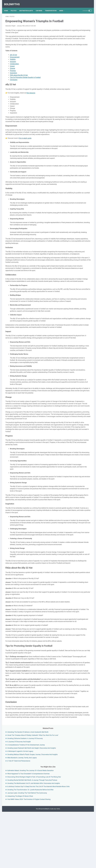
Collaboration (14, 69)
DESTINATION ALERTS (27, 7)
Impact (12, 71)
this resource (31, 100)
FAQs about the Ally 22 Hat (19, 80)
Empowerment (15, 62)
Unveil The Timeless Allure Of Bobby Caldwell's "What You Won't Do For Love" (80, 29)
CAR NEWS (40, 7)
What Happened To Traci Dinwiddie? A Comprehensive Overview (80, 99)
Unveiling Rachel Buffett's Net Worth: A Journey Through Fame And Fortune (80, 114)
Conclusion (14, 85)
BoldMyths (13, 2)
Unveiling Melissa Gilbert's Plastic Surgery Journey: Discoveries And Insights (79, 66)
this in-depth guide (25, 150)
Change (12, 73)
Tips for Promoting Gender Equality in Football (25, 82)
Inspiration (13, 78)
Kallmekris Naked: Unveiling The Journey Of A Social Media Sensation (80, 91)
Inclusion (13, 66)
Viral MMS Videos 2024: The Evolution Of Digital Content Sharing (80, 159)
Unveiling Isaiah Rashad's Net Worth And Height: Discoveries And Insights (80, 53)
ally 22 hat (13, 60)
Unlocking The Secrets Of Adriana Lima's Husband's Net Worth (81, 21)
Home (7, 7)
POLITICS (15, 7)
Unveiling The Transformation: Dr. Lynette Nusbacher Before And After (80, 140)
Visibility (13, 64)
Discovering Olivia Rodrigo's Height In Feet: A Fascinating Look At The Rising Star (80, 107)
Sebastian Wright (10, 28)
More (62, 7)
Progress (13, 76)
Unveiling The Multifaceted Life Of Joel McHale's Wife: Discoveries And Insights (80, 122)
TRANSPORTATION (52, 7)
